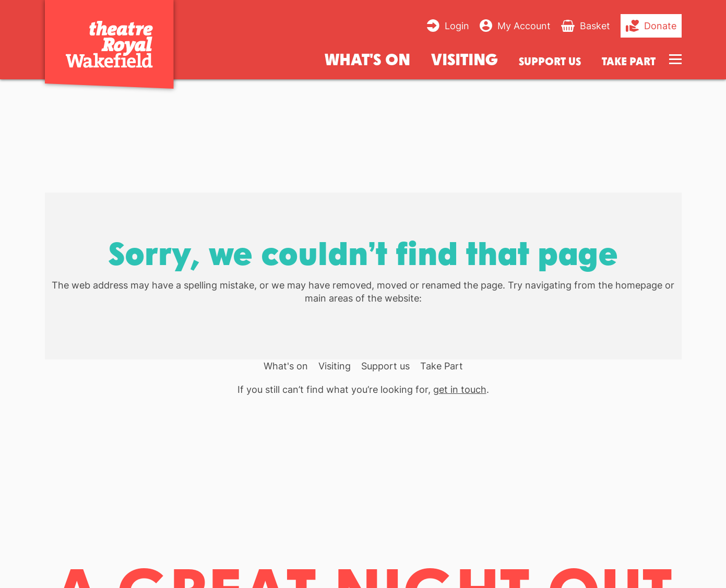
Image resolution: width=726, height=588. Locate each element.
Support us (550, 61)
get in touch (460, 389)
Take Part (629, 61)
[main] (363, 325)
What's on (367, 59)
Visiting (465, 59)
